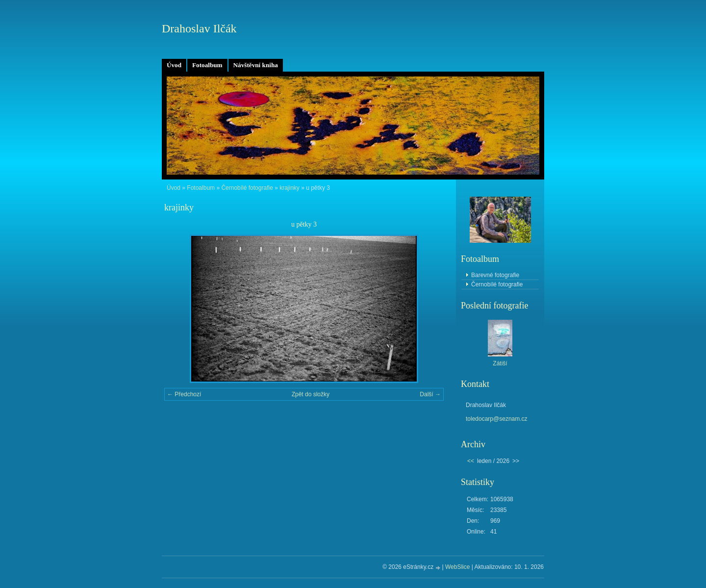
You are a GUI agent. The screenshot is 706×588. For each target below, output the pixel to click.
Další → (430, 394)
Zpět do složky (311, 394)
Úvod (174, 65)
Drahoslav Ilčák (199, 28)
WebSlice (457, 567)
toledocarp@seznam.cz (497, 419)
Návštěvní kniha (256, 65)
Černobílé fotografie (247, 188)
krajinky (290, 188)
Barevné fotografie (495, 275)
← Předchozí (184, 394)
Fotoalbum (207, 65)
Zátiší (500, 363)
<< (471, 461)
